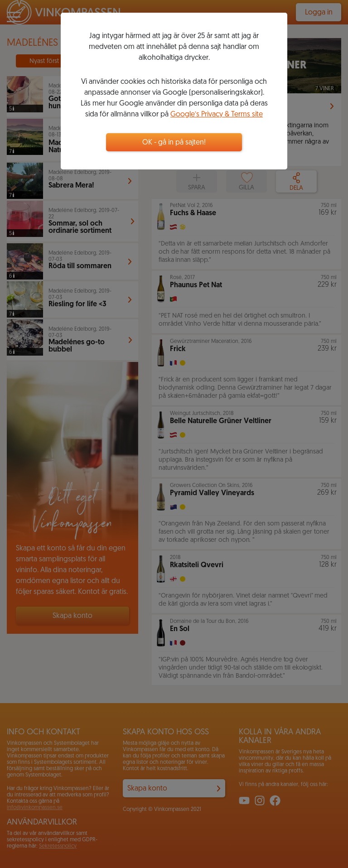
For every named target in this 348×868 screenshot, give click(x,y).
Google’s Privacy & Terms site (217, 115)
